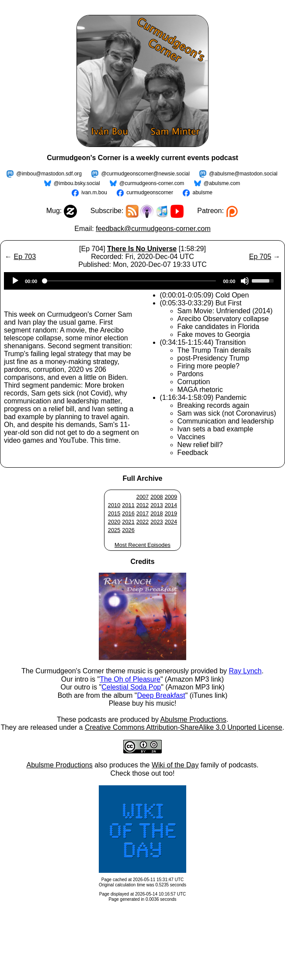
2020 (114, 522)
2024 (171, 522)
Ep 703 (25, 257)
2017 (142, 513)
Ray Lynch (245, 671)
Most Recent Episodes (142, 545)
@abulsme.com (222, 183)
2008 (156, 497)
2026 (128, 530)
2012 (142, 505)
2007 (142, 497)
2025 (114, 530)
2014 (171, 505)
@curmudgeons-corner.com (152, 183)
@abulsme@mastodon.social (243, 174)
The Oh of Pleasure (130, 679)
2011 (128, 505)
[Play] (15, 281)
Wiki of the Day (175, 765)
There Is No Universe (142, 249)
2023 (156, 522)
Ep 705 (260, 257)
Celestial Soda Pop (131, 687)
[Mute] (245, 281)
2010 (114, 505)
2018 (156, 513)
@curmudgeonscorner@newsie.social (145, 174)
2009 (171, 497)
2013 (156, 505)
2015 (114, 513)
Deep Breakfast (161, 695)
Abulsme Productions (193, 719)
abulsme (202, 192)
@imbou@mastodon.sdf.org (49, 174)
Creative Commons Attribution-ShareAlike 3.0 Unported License (184, 727)
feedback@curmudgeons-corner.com (153, 229)
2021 (128, 522)
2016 (128, 513)
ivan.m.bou (94, 192)
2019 (171, 513)
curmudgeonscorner (150, 192)
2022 (142, 522)
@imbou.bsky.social (77, 183)
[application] (142, 281)
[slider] (130, 281)
